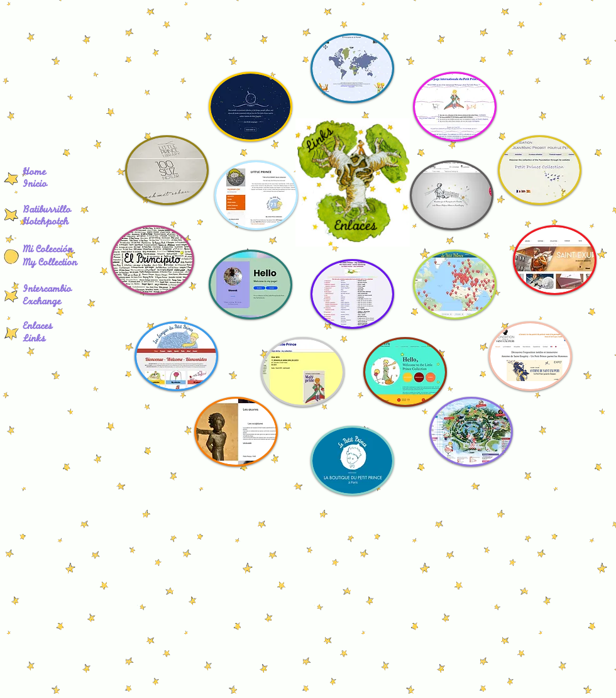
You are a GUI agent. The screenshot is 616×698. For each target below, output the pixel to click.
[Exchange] (45, 303)
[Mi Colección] (52, 251)
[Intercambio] (52, 291)
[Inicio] (47, 186)
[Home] (47, 174)
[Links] (36, 340)
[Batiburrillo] (64, 211)
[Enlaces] (41, 328)
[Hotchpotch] (64, 223)
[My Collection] (56, 264)
